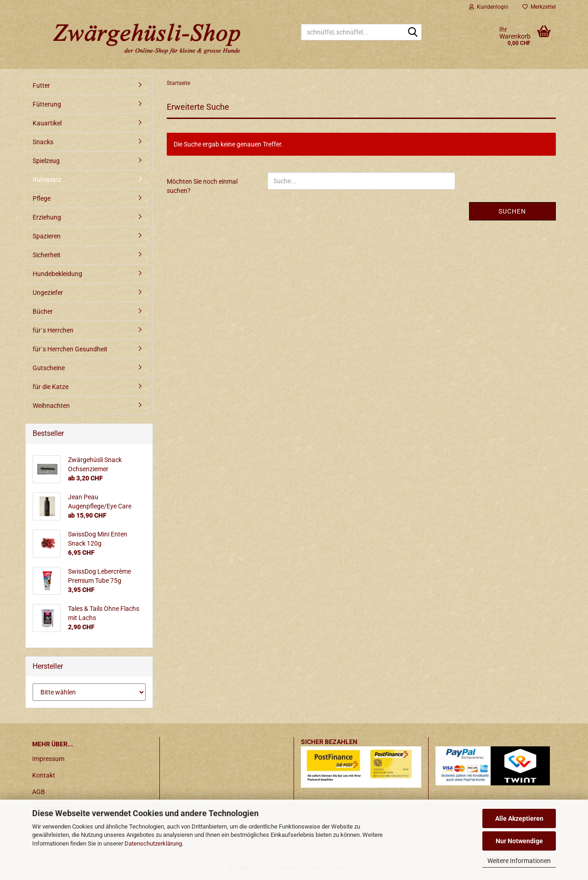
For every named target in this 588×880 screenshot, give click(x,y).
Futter (41, 85)
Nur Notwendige (519, 841)
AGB (39, 792)
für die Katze (51, 387)
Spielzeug (46, 161)
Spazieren (47, 236)
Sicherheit (47, 255)
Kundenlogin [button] (489, 7)
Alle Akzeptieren (519, 818)
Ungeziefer (48, 293)
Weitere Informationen (519, 861)
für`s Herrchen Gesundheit (70, 349)
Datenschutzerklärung (153, 843)
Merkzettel (539, 7)
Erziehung (47, 217)
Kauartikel (47, 123)
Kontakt (44, 775)
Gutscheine (49, 368)
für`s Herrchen (53, 330)
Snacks (43, 142)
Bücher (43, 311)
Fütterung (47, 104)
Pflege (42, 198)
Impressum (48, 759)
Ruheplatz (47, 180)
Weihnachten (51, 406)
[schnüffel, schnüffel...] (413, 33)
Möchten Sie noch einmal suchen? (202, 186)
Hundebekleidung (57, 274)
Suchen (512, 211)
